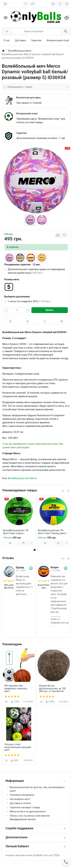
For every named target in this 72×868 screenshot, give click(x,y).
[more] (32, 543)
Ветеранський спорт (58, 40)
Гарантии (36, 40)
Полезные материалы (22, 795)
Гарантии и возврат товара (25, 807)
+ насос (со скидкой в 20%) (29, 301)
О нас (7, 40)
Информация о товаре (36, 87)
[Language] (5, 4)
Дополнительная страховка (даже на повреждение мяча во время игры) (37, 271)
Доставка (20, 40)
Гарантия (22, 133)
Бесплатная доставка (29, 98)
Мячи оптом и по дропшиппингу (28, 812)
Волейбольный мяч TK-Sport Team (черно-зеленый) (16, 532)
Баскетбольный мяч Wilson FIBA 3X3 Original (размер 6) (44, 587)
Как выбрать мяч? (20, 799)
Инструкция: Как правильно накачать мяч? (16, 688)
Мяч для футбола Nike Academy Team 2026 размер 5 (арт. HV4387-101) (9, 587)
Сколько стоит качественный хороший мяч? (18, 747)
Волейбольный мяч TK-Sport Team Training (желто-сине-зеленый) (53, 532)
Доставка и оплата (20, 803)
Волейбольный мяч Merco (22, 478)
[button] (37, 550)
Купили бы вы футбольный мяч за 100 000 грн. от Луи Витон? (52, 688)
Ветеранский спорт (27, 114)
